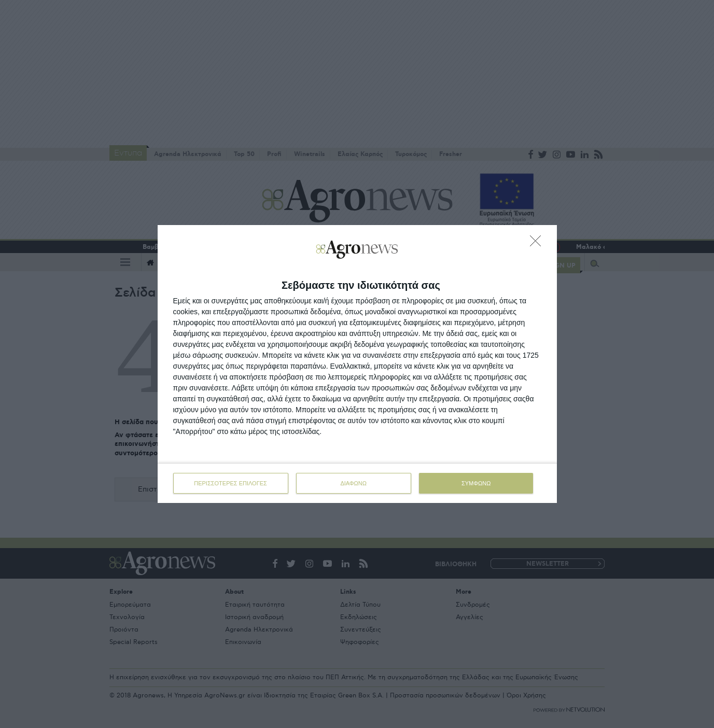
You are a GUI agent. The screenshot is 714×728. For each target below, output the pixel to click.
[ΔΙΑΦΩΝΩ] (538, 244)
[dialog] (357, 364)
